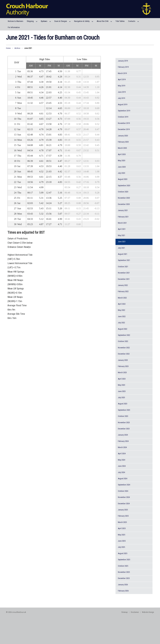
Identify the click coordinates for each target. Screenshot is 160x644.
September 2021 (124, 260)
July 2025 (121, 547)
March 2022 (122, 298)
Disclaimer (135, 612)
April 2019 (122, 79)
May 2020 (122, 161)
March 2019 (122, 73)
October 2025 (123, 566)
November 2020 (124, 198)
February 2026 (123, 591)
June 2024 (122, 466)
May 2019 (122, 86)
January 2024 (123, 435)
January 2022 (123, 285)
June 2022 (122, 316)
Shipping (30, 21)
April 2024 (122, 454)
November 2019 (124, 123)
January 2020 (123, 136)
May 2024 (122, 460)
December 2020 (124, 204)
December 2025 (124, 578)
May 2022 (122, 310)
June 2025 (122, 541)
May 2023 (122, 385)
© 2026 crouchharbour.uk (16, 612)
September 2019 (124, 111)
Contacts (132, 21)
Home (8, 48)
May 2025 (122, 535)
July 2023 (121, 397)
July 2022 (121, 323)
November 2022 (124, 348)
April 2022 (122, 304)
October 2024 (123, 491)
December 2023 (124, 429)
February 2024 (123, 441)
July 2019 (121, 98)
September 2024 (124, 485)
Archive (17, 48)
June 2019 (122, 92)
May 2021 (122, 235)
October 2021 (123, 267)
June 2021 (122, 242)
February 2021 (123, 217)
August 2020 (123, 179)
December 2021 (124, 279)
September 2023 (124, 410)
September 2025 (124, 560)
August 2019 (123, 104)
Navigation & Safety (82, 21)
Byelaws (44, 21)
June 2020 (122, 167)
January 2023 (123, 360)
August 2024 (123, 479)
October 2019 (123, 117)
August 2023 (123, 404)
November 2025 (124, 572)
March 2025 (122, 522)
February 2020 (123, 142)
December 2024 (124, 504)
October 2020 (123, 192)
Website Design (148, 612)
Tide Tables (120, 21)
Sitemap (125, 612)
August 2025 (123, 553)
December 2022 (124, 354)
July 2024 (121, 472)
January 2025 (123, 510)
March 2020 (122, 148)
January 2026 (123, 585)
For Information (14, 27)
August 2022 (123, 329)
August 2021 (123, 254)
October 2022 (123, 341)
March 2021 (122, 223)
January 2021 (123, 210)
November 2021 (124, 273)
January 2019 (123, 61)
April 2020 (122, 154)
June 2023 (122, 391)
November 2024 (124, 497)
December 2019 (124, 129)
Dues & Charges (61, 21)
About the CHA (102, 21)
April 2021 (122, 229)
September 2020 (124, 186)
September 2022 (124, 335)
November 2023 (124, 422)
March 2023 (122, 372)
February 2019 (123, 67)
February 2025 (123, 516)
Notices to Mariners (15, 21)
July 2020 (121, 173)
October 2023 (123, 416)
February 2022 (123, 291)
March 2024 (122, 447)
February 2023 (123, 366)
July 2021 (121, 248)
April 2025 (122, 528)
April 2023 (122, 379)
